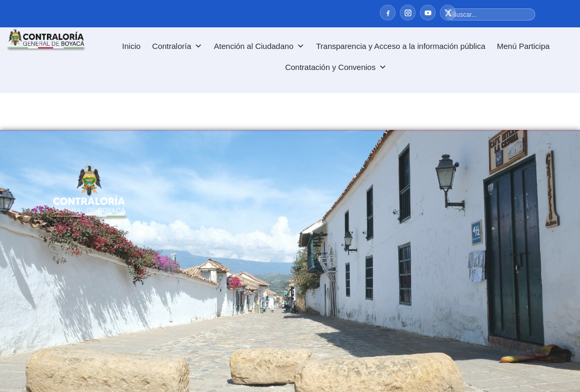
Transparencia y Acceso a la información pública (401, 46)
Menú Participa (523, 46)
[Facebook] (388, 13)
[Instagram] (408, 13)
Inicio (131, 46)
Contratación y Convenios (336, 67)
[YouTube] (428, 13)
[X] (448, 13)
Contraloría (177, 46)
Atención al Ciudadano (259, 46)
